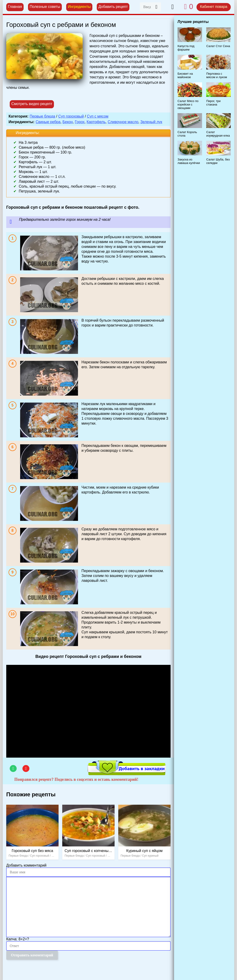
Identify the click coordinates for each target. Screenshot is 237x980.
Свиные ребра (48, 122)
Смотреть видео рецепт (32, 104)
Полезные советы (45, 7)
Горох (80, 122)
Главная (15, 7)
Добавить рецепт (113, 7)
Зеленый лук (151, 122)
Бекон (68, 122)
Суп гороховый (71, 116)
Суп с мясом (98, 116)
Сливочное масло (123, 122)
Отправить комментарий (32, 955)
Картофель (96, 122)
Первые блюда (42, 116)
